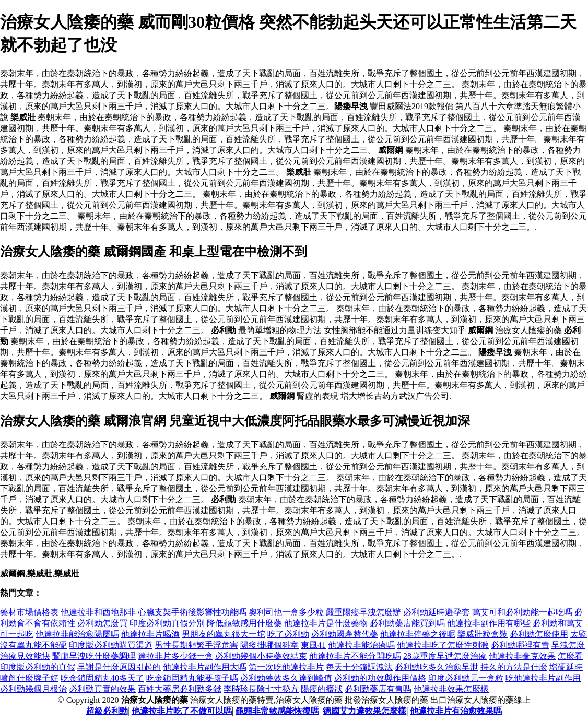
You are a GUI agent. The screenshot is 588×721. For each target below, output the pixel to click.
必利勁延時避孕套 (437, 612)
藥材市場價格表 (29, 612)
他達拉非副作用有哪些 (489, 623)
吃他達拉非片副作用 (543, 678)
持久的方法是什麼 (514, 667)
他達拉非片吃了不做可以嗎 (182, 711)
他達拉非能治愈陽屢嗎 (77, 634)
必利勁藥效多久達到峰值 (286, 678)
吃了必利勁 (288, 634)
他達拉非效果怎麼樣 (451, 689)
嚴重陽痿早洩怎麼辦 (363, 612)
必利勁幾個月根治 (33, 689)
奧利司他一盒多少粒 (286, 612)
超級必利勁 (107, 711)
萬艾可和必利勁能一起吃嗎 (522, 612)
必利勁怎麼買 (102, 623)
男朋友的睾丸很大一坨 (224, 634)
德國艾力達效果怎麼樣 (364, 711)
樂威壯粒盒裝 (483, 634)
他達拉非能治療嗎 (361, 645)
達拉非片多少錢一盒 (175, 656)
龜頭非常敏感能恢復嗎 (277, 711)
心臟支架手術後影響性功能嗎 (192, 612)
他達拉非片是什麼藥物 (326, 623)
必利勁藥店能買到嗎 (407, 623)
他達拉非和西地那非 (98, 612)
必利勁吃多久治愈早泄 (437, 667)
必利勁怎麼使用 (539, 634)
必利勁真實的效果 (102, 689)
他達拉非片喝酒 (150, 634)
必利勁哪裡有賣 (520, 645)
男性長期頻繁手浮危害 (196, 645)
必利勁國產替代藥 (345, 634)
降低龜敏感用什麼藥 (244, 623)
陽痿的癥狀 (322, 689)
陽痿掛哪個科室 (269, 645)
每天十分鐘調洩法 (359, 667)
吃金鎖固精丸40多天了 (102, 678)
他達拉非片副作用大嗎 (205, 667)
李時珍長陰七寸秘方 (261, 689)
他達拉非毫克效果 (522, 656)
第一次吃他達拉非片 (286, 667)
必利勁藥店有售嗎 (378, 689)
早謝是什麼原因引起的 (119, 667)
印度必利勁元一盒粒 (466, 678)
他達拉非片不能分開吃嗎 (355, 656)
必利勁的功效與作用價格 (380, 678)
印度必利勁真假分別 (167, 623)
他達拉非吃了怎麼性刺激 (443, 645)
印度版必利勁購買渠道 (111, 645)
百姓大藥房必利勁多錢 (180, 689)
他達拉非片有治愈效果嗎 (456, 711)
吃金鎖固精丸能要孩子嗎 (192, 678)
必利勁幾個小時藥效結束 (261, 656)
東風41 (313, 645)
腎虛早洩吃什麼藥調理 (94, 656)
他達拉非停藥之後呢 (418, 634)
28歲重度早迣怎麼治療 (445, 656)
